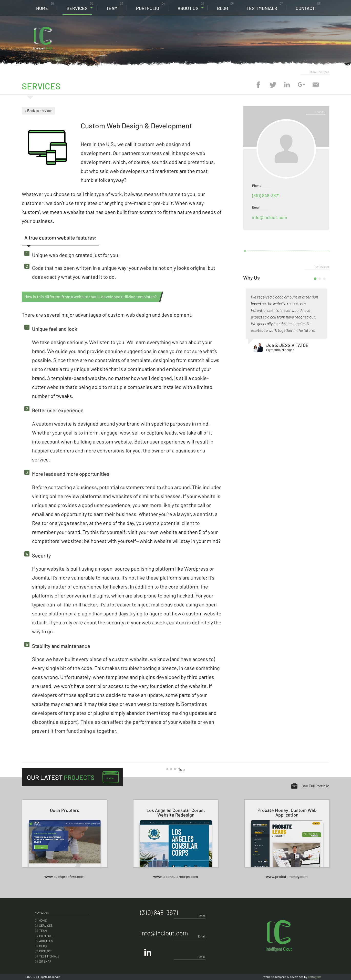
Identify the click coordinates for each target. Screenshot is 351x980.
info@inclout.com (270, 217)
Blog (225, 6)
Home (45, 6)
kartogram (315, 977)
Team (115, 6)
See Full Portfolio (315, 786)
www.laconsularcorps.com (175, 876)
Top (177, 769)
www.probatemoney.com (287, 876)
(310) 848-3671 (292, 31)
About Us (191, 6)
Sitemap (43, 961)
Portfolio (150, 6)
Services (80, 6)
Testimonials (265, 6)
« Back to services (38, 111)
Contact (308, 6)
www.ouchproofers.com (64, 876)
